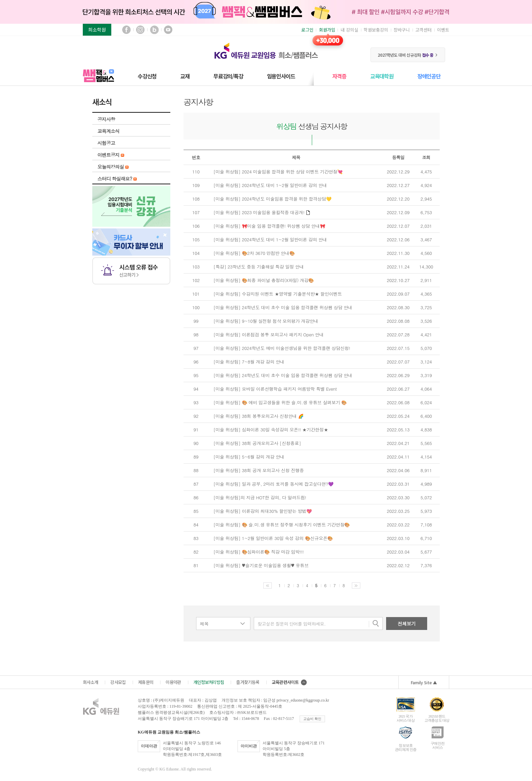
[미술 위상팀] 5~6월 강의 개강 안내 (249, 457)
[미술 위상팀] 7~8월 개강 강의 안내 (249, 362)
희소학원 (97, 30)
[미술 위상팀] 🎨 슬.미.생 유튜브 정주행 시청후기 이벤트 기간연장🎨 (282, 525)
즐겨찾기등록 (248, 682)
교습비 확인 (312, 719)
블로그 (154, 30)
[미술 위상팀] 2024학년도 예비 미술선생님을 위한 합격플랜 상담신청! (282, 348)
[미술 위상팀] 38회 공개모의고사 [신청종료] (257, 443)
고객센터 (423, 30)
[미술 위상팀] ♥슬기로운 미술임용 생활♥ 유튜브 (261, 565)
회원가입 (327, 30)
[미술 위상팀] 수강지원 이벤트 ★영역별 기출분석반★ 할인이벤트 (278, 294)
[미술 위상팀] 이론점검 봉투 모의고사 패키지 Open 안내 (269, 335)
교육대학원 (382, 76)
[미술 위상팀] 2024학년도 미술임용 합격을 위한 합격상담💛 (272, 199)
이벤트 (443, 30)
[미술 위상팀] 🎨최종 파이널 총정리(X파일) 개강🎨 (264, 280)
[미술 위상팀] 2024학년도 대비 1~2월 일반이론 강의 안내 (270, 185)
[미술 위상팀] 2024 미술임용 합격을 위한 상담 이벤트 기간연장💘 (278, 172)
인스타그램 (140, 30)
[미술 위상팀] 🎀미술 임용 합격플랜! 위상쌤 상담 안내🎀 (269, 226)
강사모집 (118, 682)
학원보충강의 (376, 30)
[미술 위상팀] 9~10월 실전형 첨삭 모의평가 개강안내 (266, 321)
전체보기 (407, 624)
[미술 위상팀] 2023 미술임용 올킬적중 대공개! (262, 212)
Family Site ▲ (424, 682)
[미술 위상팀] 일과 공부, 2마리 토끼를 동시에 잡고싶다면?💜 (273, 484)
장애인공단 (429, 76)
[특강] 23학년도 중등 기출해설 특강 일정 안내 (259, 267)
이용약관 (173, 682)
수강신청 (147, 76)
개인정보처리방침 (209, 682)
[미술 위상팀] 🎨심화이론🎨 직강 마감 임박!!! (259, 552)
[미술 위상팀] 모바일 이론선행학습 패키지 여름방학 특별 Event (275, 389)
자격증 (339, 76)
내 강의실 (349, 30)
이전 (268, 585)
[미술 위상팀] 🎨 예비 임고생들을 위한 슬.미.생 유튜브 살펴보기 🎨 (280, 403)
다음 (356, 585)
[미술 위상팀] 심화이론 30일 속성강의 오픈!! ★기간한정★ (271, 430)
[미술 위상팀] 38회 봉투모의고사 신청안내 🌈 (258, 416)
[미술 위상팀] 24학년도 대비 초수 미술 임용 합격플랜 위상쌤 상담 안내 (283, 308)
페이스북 (126, 30)
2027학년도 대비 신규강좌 (408, 55)
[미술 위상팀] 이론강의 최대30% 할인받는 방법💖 (263, 511)
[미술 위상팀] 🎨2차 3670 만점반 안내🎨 (254, 253)
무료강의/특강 (228, 76)
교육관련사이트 (289, 682)
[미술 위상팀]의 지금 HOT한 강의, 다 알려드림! (260, 498)
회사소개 (90, 682)
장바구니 (402, 30)
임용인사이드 (281, 76)
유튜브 (168, 30)
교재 (185, 76)
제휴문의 (146, 682)
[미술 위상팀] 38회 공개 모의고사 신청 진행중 (259, 470)
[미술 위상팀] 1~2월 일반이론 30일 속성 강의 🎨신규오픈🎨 (273, 538)
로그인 (307, 30)
